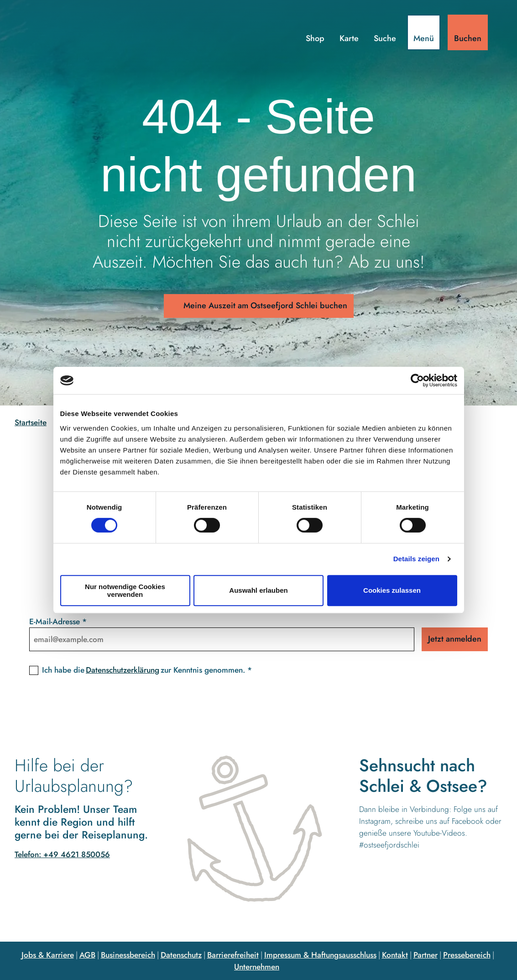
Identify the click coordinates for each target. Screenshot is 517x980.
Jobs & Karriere (48, 955)
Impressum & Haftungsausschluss (320, 955)
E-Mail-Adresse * (58, 621)
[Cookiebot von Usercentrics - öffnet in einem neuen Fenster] (417, 380)
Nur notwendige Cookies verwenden (125, 590)
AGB (87, 955)
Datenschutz (181, 955)
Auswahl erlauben (258, 590)
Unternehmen (257, 967)
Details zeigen (416, 559)
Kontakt (395, 955)
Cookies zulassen (392, 590)
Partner (426, 955)
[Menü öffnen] (424, 32)
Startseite (31, 422)
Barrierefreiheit (233, 955)
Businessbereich (128, 955)
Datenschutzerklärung (123, 670)
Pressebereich (467, 955)
